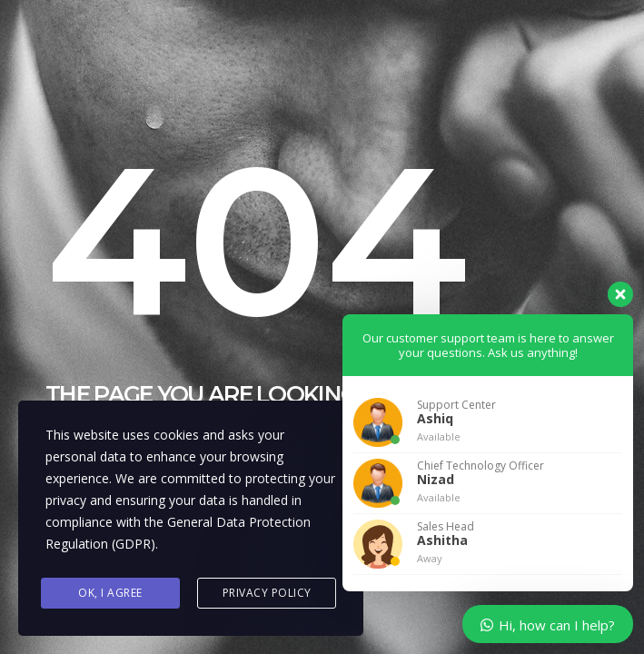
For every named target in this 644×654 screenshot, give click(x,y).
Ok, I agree (110, 593)
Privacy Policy (267, 593)
